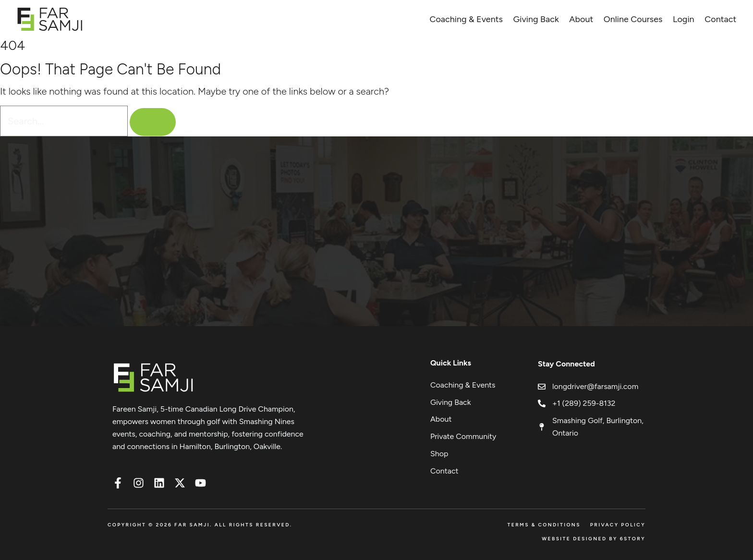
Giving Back (536, 19)
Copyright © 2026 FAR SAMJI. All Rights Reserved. (200, 525)
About (581, 19)
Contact (720, 19)
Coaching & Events (466, 19)
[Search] (153, 122)
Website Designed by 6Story (594, 539)
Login (684, 19)
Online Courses (633, 19)
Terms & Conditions (544, 525)
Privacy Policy (618, 525)
